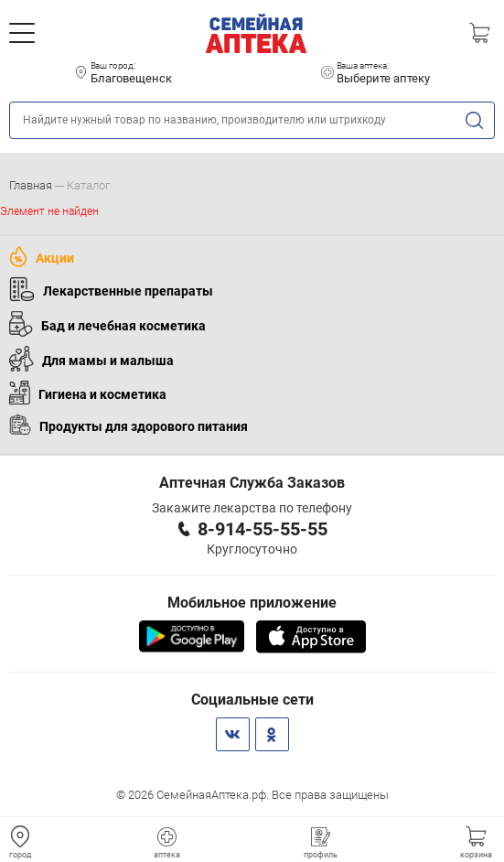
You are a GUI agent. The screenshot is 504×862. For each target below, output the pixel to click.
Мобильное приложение (252, 603)
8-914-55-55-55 (263, 529)
